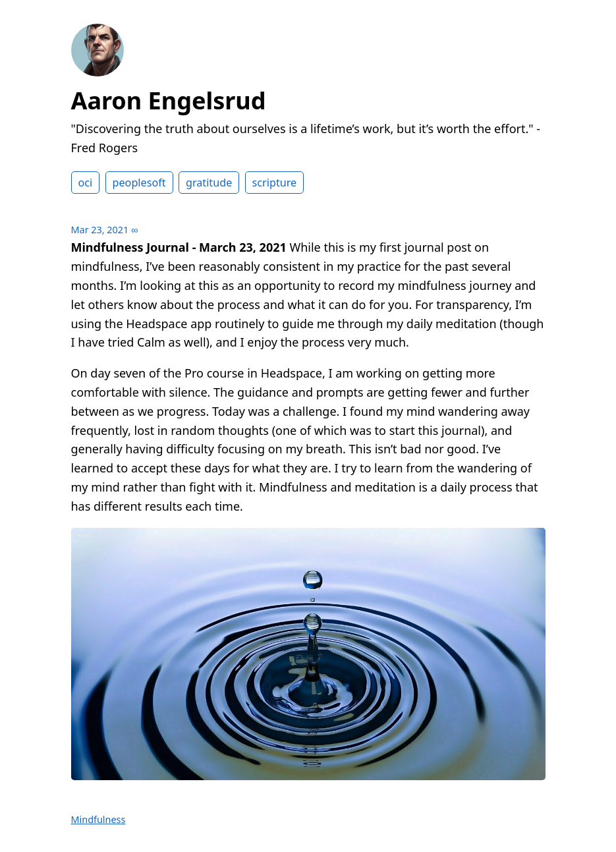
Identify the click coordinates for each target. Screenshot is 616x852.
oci (86, 183)
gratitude (209, 183)
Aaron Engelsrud (169, 100)
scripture (275, 183)
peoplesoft (139, 183)
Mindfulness (98, 819)
